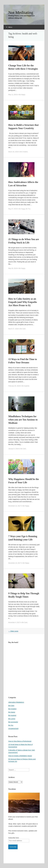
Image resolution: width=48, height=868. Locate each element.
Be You (28, 209)
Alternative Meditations (16, 702)
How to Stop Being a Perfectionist (20, 741)
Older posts (13, 631)
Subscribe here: (14, 838)
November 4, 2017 (14, 623)
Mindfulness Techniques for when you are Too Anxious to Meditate (23, 420)
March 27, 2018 (13, 329)
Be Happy (22, 95)
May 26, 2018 (13, 268)
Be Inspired (25, 386)
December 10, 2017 (15, 563)
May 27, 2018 (13, 209)
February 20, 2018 (14, 386)
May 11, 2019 (13, 95)
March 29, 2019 (13, 152)
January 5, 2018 (13, 449)
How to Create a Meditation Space (20, 756)
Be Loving (12, 719)
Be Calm (23, 329)
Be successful (13, 722)
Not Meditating (21, 13)
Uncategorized (13, 729)
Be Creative (24, 152)
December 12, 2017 (15, 506)
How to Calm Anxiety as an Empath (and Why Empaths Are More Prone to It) (23, 302)
